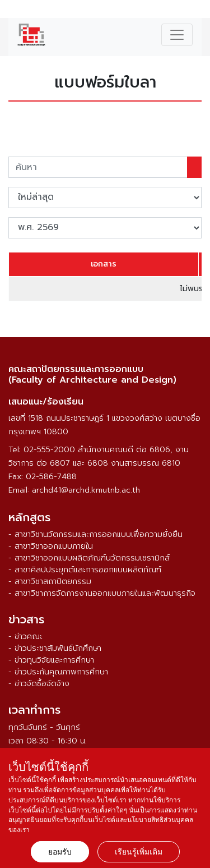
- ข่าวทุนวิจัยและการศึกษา (51, 660)
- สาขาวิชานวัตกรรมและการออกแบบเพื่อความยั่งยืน (95, 534)
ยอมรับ (60, 852)
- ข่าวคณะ (25, 637)
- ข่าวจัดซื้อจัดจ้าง (39, 684)
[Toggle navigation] (177, 35)
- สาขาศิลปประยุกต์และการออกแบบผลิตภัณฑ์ (85, 570)
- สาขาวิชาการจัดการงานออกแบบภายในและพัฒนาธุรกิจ (102, 593)
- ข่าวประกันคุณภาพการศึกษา (58, 672)
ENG (195, 11)
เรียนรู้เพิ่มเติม (139, 852)
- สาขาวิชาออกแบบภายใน (51, 546)
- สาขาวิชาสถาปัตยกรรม (50, 582)
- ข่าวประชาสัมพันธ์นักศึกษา (55, 648)
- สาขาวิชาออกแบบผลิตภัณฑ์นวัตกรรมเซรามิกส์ (89, 558)
